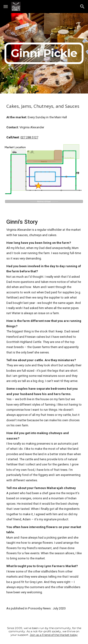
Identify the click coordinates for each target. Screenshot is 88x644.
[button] (6, 6)
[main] (44, 53)
